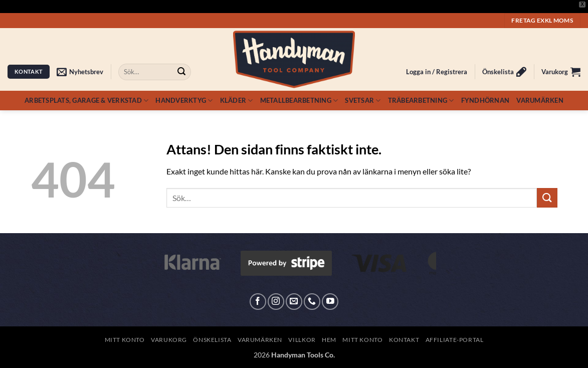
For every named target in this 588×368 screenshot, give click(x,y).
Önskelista (212, 340)
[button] (80, 72)
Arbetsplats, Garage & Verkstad (86, 101)
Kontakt (404, 340)
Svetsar (363, 101)
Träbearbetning (421, 101)
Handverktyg (184, 101)
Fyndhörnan (485, 100)
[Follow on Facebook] (258, 302)
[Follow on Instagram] (276, 302)
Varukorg (169, 340)
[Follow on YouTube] (330, 302)
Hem (329, 340)
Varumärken (540, 100)
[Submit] (181, 72)
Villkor (302, 340)
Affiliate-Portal (455, 340)
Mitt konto (125, 340)
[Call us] (312, 302)
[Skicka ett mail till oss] (294, 302)
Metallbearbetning (299, 101)
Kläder (237, 101)
